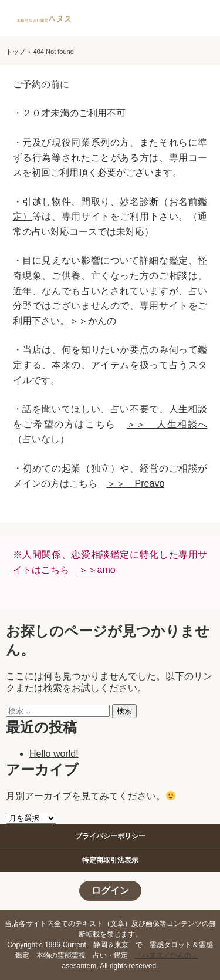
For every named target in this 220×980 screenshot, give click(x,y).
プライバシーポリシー (110, 836)
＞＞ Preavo (136, 484)
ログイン (110, 890)
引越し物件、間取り (66, 202)
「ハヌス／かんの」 (167, 955)
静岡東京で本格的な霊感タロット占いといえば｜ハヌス (45, 19)
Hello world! (54, 754)
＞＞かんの (93, 321)
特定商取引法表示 (110, 860)
